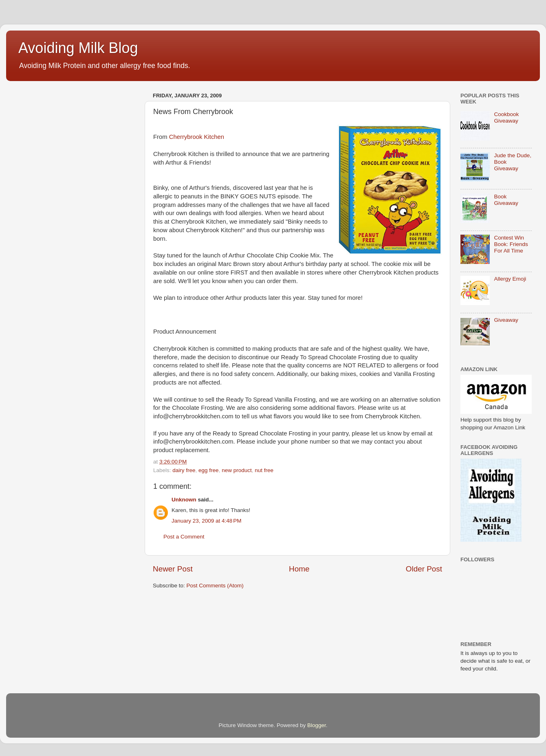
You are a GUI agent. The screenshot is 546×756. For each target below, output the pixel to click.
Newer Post (173, 569)
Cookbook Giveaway (506, 118)
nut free (264, 470)
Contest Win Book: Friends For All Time (511, 244)
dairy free (184, 470)
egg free (209, 470)
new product (237, 470)
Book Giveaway (506, 200)
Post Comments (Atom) (215, 586)
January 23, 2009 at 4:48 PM (207, 521)
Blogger (317, 725)
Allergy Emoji (510, 279)
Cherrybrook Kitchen (197, 137)
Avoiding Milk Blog (78, 48)
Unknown (184, 500)
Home (299, 569)
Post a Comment (184, 537)
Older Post (424, 569)
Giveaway (506, 320)
